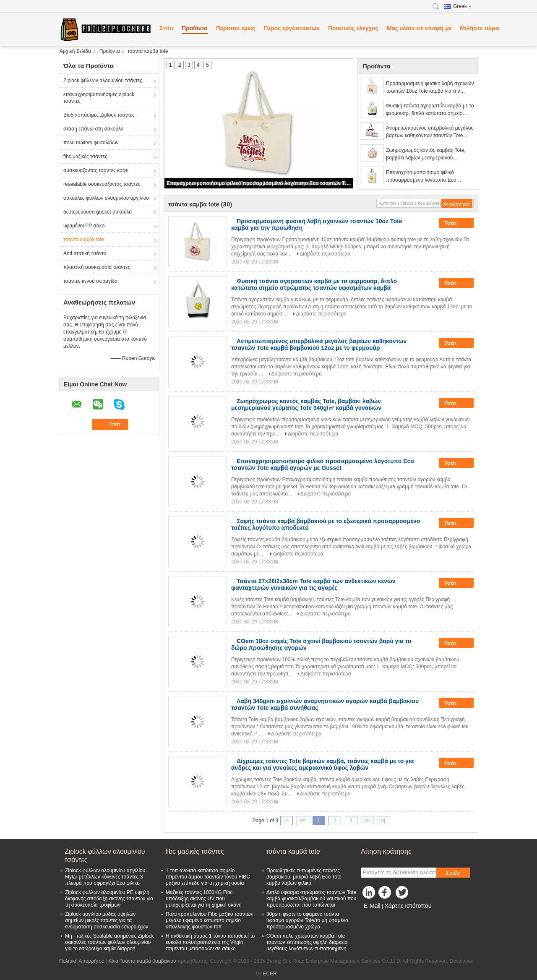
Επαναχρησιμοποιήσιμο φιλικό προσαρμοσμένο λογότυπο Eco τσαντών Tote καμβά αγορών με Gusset (259, 183)
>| (383, 821)
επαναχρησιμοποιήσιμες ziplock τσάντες (99, 98)
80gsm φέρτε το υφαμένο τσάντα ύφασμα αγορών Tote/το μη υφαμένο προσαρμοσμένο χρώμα (307, 920)
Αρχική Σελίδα (75, 51)
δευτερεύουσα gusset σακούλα (98, 212)
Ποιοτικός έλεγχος (353, 28)
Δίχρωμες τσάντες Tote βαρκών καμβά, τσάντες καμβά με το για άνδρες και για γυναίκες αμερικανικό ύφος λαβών (322, 764)
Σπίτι (166, 28)
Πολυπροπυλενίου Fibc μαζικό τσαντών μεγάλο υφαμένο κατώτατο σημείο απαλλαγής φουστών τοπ (210, 920)
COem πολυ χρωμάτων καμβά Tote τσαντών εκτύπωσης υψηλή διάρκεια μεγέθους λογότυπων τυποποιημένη (307, 942)
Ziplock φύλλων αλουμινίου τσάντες (103, 81)
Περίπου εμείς (236, 28)
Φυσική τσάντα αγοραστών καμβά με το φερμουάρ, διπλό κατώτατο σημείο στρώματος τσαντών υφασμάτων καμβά (430, 110)
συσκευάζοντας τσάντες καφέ (96, 170)
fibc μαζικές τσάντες (85, 156)
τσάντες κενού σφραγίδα (90, 281)
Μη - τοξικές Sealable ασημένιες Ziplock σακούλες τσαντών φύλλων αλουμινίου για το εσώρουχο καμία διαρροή (109, 942)
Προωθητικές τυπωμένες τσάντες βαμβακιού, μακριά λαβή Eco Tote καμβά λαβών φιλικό (304, 877)
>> (367, 821)
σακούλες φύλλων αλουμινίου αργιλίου (106, 198)
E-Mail (372, 906)
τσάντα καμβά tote (84, 240)
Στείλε (453, 873)
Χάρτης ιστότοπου (408, 906)
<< (302, 821)
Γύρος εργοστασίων (292, 28)
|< (287, 821)
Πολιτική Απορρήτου (82, 961)
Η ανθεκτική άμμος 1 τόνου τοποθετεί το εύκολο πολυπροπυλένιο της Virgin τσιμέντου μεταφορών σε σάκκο (210, 942)
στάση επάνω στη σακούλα (94, 129)
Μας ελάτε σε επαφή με (419, 28)
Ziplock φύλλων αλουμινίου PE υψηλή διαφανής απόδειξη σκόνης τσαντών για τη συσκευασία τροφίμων (109, 899)
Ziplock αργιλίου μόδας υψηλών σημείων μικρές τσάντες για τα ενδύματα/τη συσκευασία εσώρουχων (107, 920)
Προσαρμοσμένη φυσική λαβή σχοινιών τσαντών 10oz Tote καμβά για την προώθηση (430, 88)
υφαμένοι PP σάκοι (85, 226)
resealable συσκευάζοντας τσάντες (102, 184)
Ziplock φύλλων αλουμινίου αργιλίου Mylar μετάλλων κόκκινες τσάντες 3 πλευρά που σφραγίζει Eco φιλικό (105, 877)
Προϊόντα (195, 28)
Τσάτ (456, 223)
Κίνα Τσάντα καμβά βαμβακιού (142, 961)
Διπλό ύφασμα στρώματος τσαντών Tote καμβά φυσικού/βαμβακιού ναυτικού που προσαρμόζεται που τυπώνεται (311, 899)
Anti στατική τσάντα (85, 253)
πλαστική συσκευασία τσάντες (97, 267)
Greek (462, 6)
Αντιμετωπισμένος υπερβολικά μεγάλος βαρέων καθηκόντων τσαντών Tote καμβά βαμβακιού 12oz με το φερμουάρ (430, 132)
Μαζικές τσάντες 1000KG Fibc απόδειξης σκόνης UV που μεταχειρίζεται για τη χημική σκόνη (204, 899)
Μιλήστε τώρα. (480, 28)
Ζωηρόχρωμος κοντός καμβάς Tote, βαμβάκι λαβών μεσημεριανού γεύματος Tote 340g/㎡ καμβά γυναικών (430, 154)
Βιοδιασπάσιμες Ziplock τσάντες (99, 115)
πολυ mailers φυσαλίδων (91, 143)
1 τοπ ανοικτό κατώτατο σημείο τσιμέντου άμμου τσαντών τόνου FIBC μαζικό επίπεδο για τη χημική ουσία (208, 877)
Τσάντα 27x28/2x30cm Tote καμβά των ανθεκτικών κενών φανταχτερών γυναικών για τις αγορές (313, 584)
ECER (270, 974)
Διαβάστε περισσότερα (325, 254)
